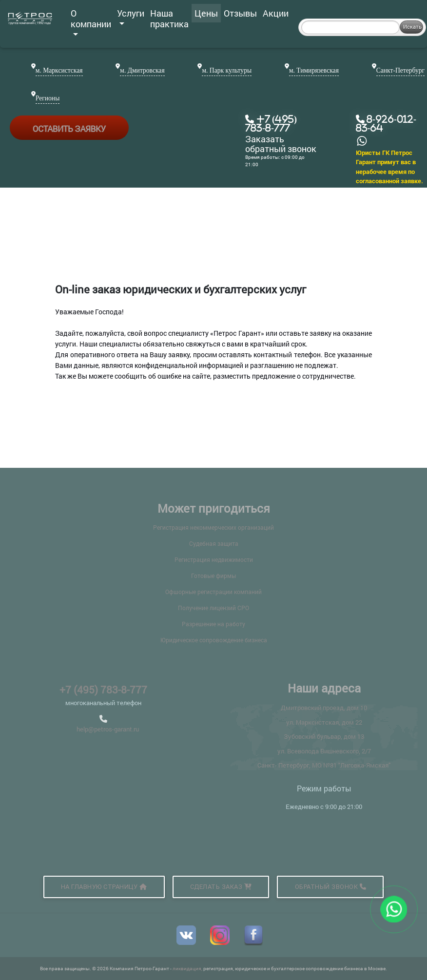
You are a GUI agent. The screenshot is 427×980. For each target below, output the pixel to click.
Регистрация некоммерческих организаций (213, 527)
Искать (412, 27)
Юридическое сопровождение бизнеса (214, 640)
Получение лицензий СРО (213, 608)
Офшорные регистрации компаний (213, 592)
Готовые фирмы (213, 576)
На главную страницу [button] (104, 887)
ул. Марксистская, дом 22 (324, 722)
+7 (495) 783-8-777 (103, 690)
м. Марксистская (59, 70)
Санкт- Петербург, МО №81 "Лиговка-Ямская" (324, 765)
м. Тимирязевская (314, 70)
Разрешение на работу (213, 624)
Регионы (48, 98)
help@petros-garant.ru (108, 729)
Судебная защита (214, 543)
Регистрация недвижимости (214, 559)
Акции (276, 13)
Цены (206, 13)
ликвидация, (188, 969)
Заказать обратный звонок (281, 144)
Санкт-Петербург (400, 70)
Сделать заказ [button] (221, 887)
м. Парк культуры (227, 70)
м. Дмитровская (142, 70)
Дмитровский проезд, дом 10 (324, 708)
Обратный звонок (331, 887)
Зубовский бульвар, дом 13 (324, 736)
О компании (91, 21)
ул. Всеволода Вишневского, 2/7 (324, 751)
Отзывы (240, 13)
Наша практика (169, 19)
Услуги (131, 16)
